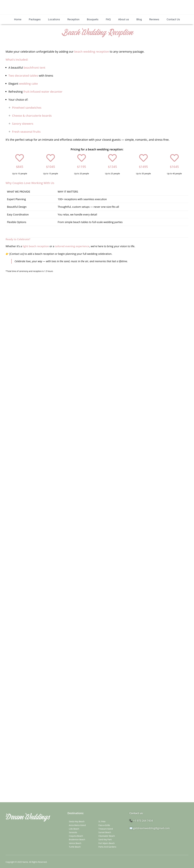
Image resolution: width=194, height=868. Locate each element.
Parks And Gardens (107, 847)
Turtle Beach (75, 847)
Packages (35, 19)
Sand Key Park (105, 839)
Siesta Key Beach (77, 821)
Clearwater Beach (107, 836)
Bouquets (93, 19)
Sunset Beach (105, 832)
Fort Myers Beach (106, 843)
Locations (54, 19)
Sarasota (73, 832)
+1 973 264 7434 (143, 821)
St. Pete (102, 821)
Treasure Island (106, 829)
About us (124, 19)
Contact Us (173, 19)
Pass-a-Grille (104, 825)
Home (18, 19)
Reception (73, 19)
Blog (139, 19)
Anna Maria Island (77, 825)
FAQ (108, 19)
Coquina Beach (76, 836)
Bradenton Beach (77, 839)
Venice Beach (75, 843)
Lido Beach (74, 829)
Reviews (154, 19)
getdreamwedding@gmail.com (151, 828)
